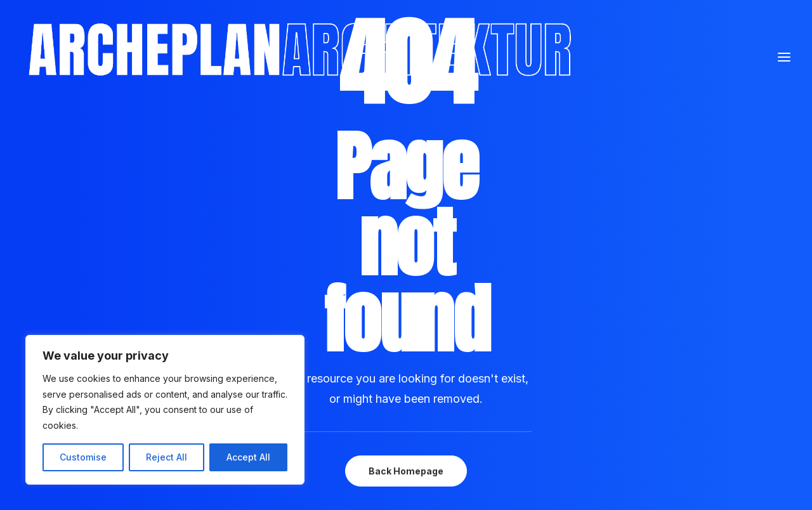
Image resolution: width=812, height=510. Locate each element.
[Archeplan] (367, 70)
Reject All (167, 457)
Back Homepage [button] (406, 471)
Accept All (248, 457)
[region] (165, 410)
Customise (83, 457)
